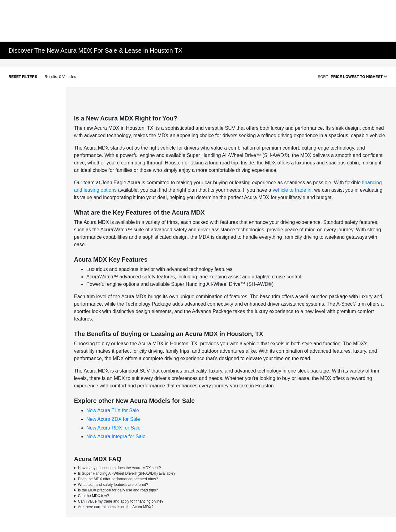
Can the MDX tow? (94, 496)
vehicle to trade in (292, 190)
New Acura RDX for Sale (113, 428)
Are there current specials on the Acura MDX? (116, 507)
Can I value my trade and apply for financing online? (121, 501)
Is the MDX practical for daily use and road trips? (118, 490)
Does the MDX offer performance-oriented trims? (118, 479)
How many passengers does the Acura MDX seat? (119, 468)
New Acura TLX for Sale (113, 410)
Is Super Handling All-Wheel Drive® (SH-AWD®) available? (127, 473)
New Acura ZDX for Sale (113, 419)
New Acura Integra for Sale (116, 436)
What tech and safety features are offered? (113, 485)
